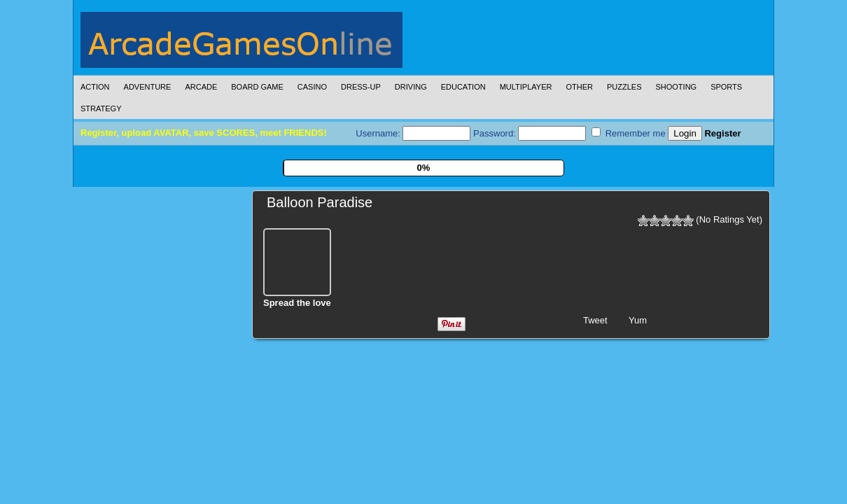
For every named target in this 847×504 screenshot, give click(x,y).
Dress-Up (361, 87)
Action (95, 87)
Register (722, 133)
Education (463, 87)
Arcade (201, 87)
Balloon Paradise (320, 202)
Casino (312, 87)
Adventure (148, 87)
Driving (411, 87)
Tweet (595, 320)
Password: (530, 133)
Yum (638, 320)
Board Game (257, 87)
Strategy (101, 108)
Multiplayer (526, 87)
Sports (726, 87)
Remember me (629, 133)
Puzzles (624, 87)
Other (579, 87)
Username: (413, 133)
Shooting (676, 87)
